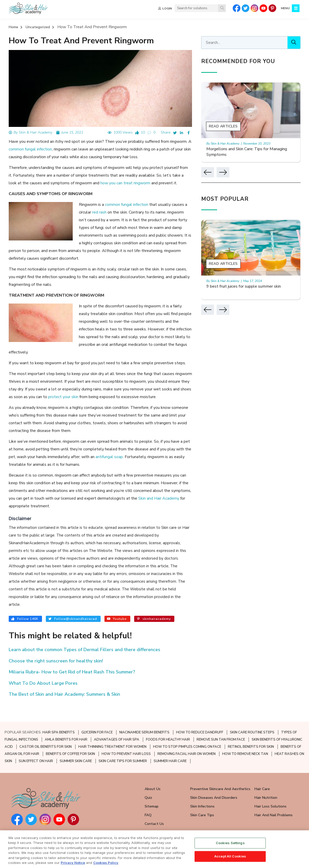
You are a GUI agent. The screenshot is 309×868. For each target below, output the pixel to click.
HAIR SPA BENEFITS (59, 717)
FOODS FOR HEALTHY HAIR (168, 724)
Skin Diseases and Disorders (214, 783)
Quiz (148, 783)
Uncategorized (38, 27)
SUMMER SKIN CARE (76, 746)
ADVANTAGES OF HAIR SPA (117, 724)
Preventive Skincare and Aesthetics (220, 774)
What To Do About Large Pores (43, 668)
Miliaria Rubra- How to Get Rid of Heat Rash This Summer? (72, 657)
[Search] (222, 8)
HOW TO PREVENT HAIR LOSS (126, 739)
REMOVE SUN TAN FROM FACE (221, 724)
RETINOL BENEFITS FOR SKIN (251, 732)
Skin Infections (202, 791)
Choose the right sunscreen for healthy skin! (56, 645)
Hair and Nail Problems (274, 800)
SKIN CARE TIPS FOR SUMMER (123, 746)
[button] (214, 172)
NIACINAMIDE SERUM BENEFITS (144, 717)
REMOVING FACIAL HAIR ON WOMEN (187, 739)
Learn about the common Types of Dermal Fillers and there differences (84, 634)
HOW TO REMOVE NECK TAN (245, 739)
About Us (153, 774)
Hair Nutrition (266, 783)
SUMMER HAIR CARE (170, 746)
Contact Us (154, 809)
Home (13, 27)
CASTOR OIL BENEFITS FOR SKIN (46, 732)
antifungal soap (101, 449)
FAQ (148, 800)
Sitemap (152, 791)
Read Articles (229, 126)
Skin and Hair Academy (134, 491)
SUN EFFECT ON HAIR (36, 746)
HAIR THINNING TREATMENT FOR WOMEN (112, 732)
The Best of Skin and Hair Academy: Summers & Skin (64, 679)
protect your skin (59, 389)
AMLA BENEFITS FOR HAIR (66, 724)
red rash (99, 213)
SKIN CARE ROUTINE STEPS (252, 717)
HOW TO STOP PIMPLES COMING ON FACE (187, 732)
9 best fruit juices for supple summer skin (249, 287)
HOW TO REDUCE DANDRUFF (200, 717)
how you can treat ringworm (111, 183)
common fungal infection (30, 149)
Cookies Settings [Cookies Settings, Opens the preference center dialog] (230, 852)
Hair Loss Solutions (270, 791)
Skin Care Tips (202, 800)
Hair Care (262, 774)
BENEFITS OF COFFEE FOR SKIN (70, 739)
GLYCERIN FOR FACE (97, 717)
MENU (285, 8)
